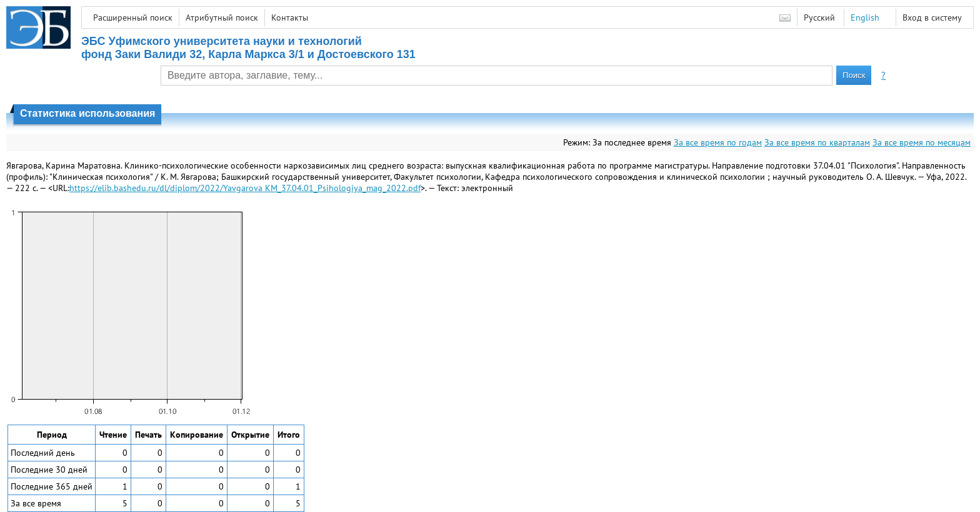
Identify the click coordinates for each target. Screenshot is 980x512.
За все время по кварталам (817, 142)
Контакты (290, 17)
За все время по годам (718, 142)
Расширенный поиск (133, 17)
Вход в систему (932, 17)
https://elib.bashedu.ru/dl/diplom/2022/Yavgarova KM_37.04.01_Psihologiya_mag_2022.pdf (245, 188)
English (865, 17)
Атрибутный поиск (222, 17)
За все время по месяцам (922, 142)
